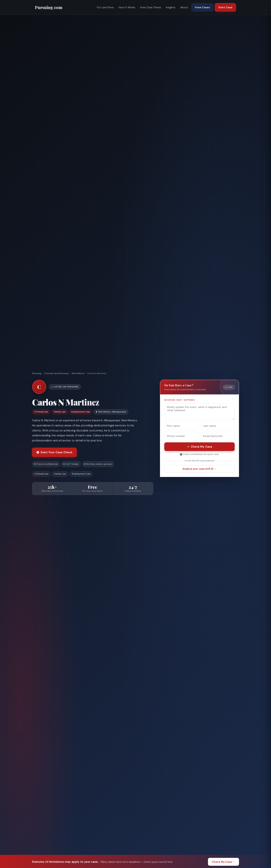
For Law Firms (105, 7)
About (184, 7)
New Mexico (78, 373)
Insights (171, 7)
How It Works (127, 7)
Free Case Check (151, 7)
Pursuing (37, 373)
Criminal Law (41, 474)
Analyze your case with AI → (199, 469)
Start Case (225, 7)
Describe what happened (180, 400)
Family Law (60, 474)
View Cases (202, 7)
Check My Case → (223, 862)
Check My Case (199, 447)
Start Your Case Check (54, 452)
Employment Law (81, 474)
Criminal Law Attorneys (56, 373)
